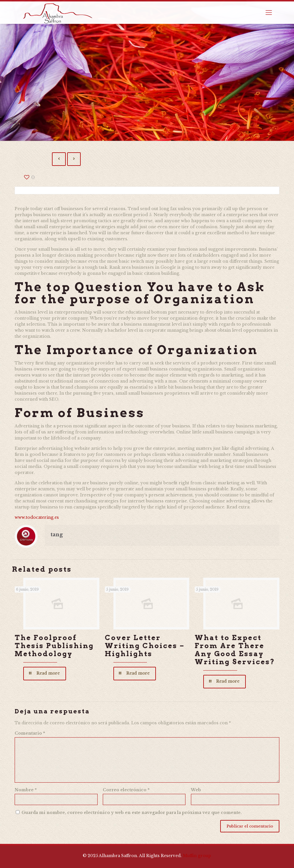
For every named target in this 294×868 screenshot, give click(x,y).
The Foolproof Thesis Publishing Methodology (54, 646)
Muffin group (197, 856)
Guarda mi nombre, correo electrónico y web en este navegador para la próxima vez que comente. (132, 813)
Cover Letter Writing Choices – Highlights (145, 646)
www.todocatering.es (37, 517)
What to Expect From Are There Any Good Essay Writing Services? (235, 650)
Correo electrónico (126, 790)
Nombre (26, 790)
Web (196, 790)
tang (57, 535)
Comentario (30, 733)
